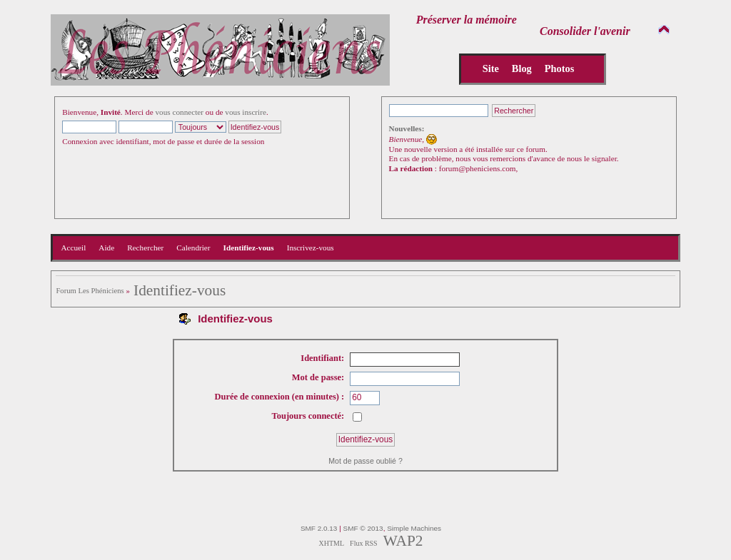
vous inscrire (246, 112)
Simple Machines (414, 528)
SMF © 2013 (363, 528)
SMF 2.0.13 (319, 528)
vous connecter (179, 112)
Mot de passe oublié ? (365, 461)
